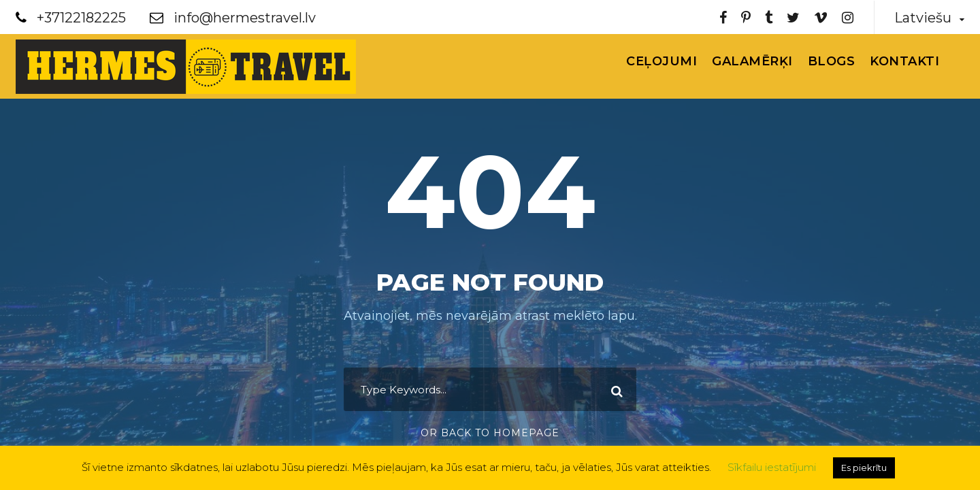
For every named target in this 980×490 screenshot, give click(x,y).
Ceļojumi (661, 61)
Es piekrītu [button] (864, 468)
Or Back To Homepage (490, 433)
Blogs (832, 61)
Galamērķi (752, 61)
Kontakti (904, 61)
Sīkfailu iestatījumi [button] (772, 467)
